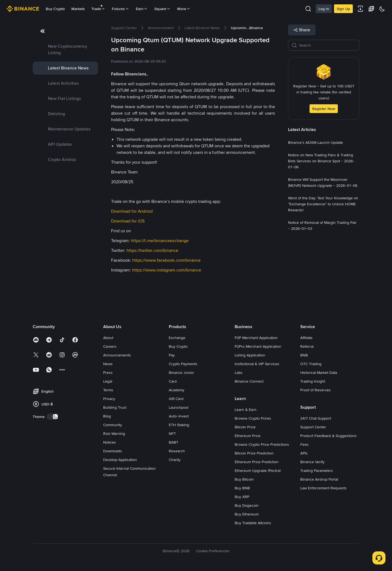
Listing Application (250, 355)
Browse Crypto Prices (253, 418)
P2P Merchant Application (256, 338)
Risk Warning (114, 433)
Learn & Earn (246, 410)
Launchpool (179, 407)
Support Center (313, 427)
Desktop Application (120, 460)
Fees (304, 444)
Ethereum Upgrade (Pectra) (258, 471)
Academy (177, 390)
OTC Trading (311, 364)
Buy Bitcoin (244, 479)
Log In (324, 9)
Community (113, 425)
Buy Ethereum (247, 514)
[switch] (53, 417)
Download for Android (132, 211)
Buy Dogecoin (247, 505)
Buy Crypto (55, 9)
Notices (110, 442)
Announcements (117, 355)
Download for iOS (128, 221)
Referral (307, 346)
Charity (175, 460)
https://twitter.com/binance (152, 250)
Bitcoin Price (245, 427)
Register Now (324, 109)
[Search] (327, 45)
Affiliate (306, 338)
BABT (174, 442)
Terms (108, 390)
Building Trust (115, 407)
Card (173, 381)
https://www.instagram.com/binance (167, 270)
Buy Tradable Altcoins (253, 523)
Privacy (109, 399)
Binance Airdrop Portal (319, 479)
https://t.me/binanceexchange (160, 241)
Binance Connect (249, 381)
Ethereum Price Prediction (257, 462)
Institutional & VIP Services (257, 364)
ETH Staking (179, 425)
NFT (172, 433)
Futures (121, 9)
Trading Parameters (317, 471)
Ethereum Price (248, 436)
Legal (108, 381)
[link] (65, 50)
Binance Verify (312, 462)
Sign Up (343, 9)
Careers (110, 346)
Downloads (113, 451)
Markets (78, 9)
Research (177, 451)
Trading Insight (313, 381)
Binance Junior (181, 372)
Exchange (177, 338)
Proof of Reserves (316, 390)
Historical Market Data (319, 372)
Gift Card (176, 399)
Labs (239, 372)
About (108, 338)
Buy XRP (242, 497)
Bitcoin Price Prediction (254, 453)
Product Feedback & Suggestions (328, 436)
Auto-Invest (179, 416)
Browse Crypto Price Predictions (262, 444)
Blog (107, 416)
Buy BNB (242, 488)
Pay (172, 355)
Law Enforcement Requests (323, 488)
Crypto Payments (183, 364)
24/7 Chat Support (316, 418)
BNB (304, 355)
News (108, 364)
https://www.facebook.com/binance (166, 260)
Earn (142, 9)
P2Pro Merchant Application (258, 346)
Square (163, 9)
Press (108, 372)
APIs (304, 453)
